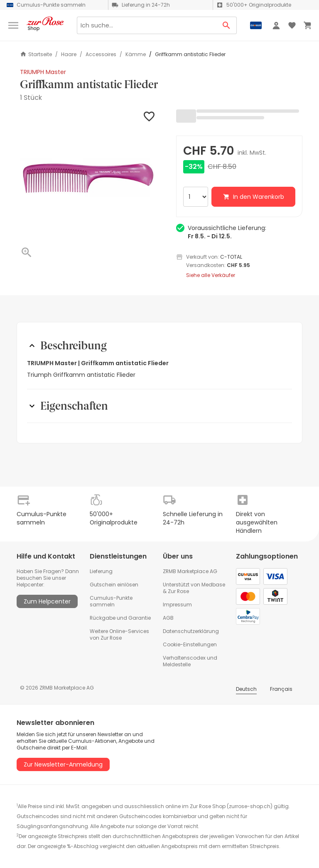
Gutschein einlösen (114, 585)
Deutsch (246, 689)
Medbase (213, 585)
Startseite (36, 54)
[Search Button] (227, 25)
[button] (88, 178)
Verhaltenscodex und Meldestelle (190, 661)
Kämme (136, 54)
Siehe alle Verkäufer (211, 275)
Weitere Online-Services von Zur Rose (119, 634)
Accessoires (101, 54)
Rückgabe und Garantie (120, 618)
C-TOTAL (231, 257)
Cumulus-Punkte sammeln (111, 601)
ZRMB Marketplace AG (190, 571)
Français (281, 689)
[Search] (147, 25)
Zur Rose (178, 591)
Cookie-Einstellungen (190, 644)
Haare (69, 54)
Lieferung (101, 571)
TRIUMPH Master (43, 72)
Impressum (177, 605)
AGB (168, 618)
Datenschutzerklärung (191, 631)
